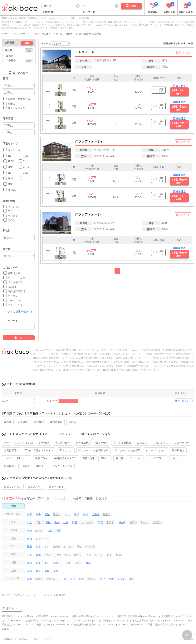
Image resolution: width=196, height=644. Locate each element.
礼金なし (13, 104)
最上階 (119, 458)
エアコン (13, 296)
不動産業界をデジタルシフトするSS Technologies (158, 621)
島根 (38, 563)
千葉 (100, 522)
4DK (10, 184)
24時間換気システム (65, 458)
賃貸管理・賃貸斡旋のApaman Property (137, 616)
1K (9, 156)
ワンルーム (14, 150)
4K (24, 178)
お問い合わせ (179, 92)
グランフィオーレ (88, 214)
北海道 (96, 514)
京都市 (48, 555)
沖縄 (131, 579)
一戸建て (13, 216)
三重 (29, 546)
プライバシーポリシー (42, 639)
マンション (14, 207)
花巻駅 (8, 422)
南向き (40, 466)
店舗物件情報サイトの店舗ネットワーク (45, 621)
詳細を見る (179, 86)
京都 (38, 555)
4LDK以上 (13, 190)
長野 (59, 530)
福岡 (29, 579)
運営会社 (24, 639)
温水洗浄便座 (62, 443)
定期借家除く (12, 450)
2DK (10, 167)
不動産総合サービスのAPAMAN (18, 616)
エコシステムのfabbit (80, 621)
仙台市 (57, 514)
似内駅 (72, 422)
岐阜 (38, 546)
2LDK (26, 167)
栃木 (57, 522)
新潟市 (39, 531)
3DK (25, 173)
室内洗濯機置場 (16, 291)
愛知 (79, 547)
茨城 (48, 522)
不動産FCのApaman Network (53, 616)
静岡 (47, 547)
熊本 (82, 579)
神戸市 (98, 555)
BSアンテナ (66, 450)
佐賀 (64, 579)
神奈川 (123, 522)
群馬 (66, 522)
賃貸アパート (35, 487)
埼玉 (75, 522)
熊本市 (91, 579)
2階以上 (12, 287)
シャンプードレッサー (17, 458)
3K (9, 173)
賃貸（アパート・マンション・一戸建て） (33, 34)
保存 (27, 43)
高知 (56, 571)
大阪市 (77, 555)
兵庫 (89, 555)
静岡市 (57, 547)
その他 (11, 220)
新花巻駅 (39, 422)
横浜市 (133, 522)
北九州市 (51, 579)
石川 (38, 539)
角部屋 (26, 466)
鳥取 (29, 563)
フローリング (15, 305)
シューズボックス (156, 450)
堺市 (67, 555)
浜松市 (68, 547)
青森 (29, 514)
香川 (38, 571)
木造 (7, 443)
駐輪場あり (10, 466)
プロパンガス (161, 443)
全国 (13, 506)
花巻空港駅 (56, 422)
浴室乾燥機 (82, 443)
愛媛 (47, 571)
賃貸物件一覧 (10, 639)
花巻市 (69, 34)
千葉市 (110, 522)
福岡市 (39, 579)
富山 (29, 539)
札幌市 (107, 514)
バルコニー (178, 458)
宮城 (47, 514)
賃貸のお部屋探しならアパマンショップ (92, 616)
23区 (38, 522)
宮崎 (111, 579)
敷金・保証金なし (18, 108)
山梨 (50, 530)
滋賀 (29, 555)
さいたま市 (87, 522)
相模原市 (157, 522)
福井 (47, 539)
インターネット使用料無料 (94, 450)
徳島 (29, 571)
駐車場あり (14, 273)
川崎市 (145, 522)
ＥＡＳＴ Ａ (85, 52)
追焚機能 (44, 443)
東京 (29, 522)
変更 (29, 51)
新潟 (29, 531)
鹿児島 (121, 579)
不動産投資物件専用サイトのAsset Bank (94, 625)
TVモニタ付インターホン (39, 450)
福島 (86, 514)
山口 (89, 563)
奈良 (110, 555)
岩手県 (59, 34)
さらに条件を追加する (19, 311)
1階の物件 (89, 458)
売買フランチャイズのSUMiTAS (53, 625)
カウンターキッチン (61, 466)
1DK (25, 156)
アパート (13, 211)
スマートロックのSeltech (131, 625)
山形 (77, 514)
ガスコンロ (135, 458)
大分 (102, 579)
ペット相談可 (15, 282)
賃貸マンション (13, 487)
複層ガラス (41, 458)
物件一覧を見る (183, 401)
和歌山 (120, 555)
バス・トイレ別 (16, 278)
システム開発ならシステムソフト (111, 621)
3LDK (11, 178)
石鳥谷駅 (23, 422)
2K (24, 161)
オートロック (15, 300)
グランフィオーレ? (89, 141)
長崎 (73, 579)
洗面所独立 (101, 443)
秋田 (68, 514)
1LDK (11, 161)
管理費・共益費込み (19, 99)
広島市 (78, 563)
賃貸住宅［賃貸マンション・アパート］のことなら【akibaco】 (35, 595)
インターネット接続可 (127, 450)
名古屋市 (90, 547)
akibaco (5, 34)
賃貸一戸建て (56, 487)
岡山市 (57, 563)
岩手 (38, 514)
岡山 (47, 563)
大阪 (59, 555)
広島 (68, 563)
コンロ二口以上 (157, 458)
